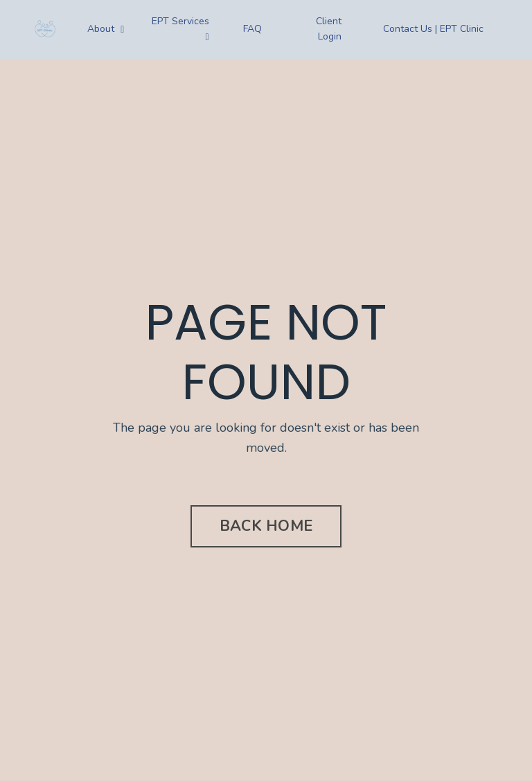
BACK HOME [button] (266, 526)
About (106, 29)
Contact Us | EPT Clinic (433, 29)
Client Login (329, 29)
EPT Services (180, 28)
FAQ (252, 29)
